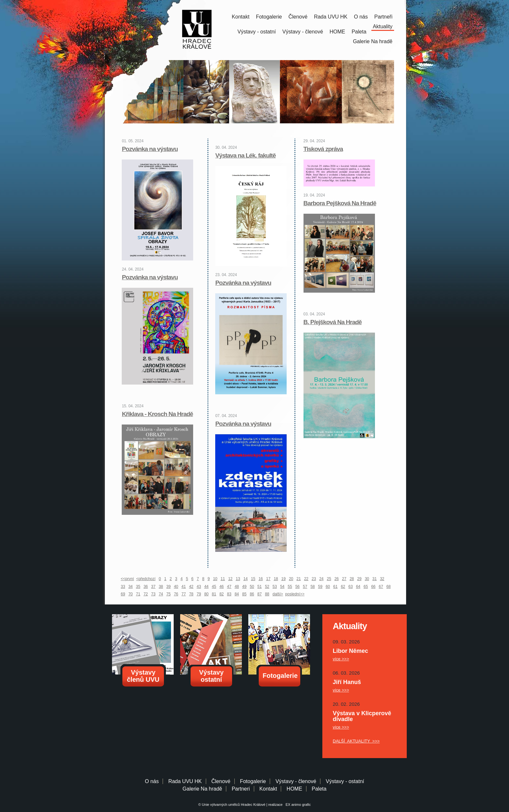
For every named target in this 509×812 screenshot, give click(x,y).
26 (336, 579)
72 (146, 594)
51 (260, 587)
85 (244, 594)
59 (320, 587)
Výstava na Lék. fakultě (245, 155)
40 (176, 587)
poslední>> (295, 594)
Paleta (359, 32)
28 (352, 579)
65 (366, 587)
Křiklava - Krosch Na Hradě (157, 414)
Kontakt (241, 17)
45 (214, 587)
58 (312, 587)
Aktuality (383, 26)
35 (138, 587)
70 (130, 594)
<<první (127, 579)
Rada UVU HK (331, 17)
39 (168, 587)
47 (229, 587)
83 (229, 594)
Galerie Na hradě (202, 789)
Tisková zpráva (323, 149)
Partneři (383, 17)
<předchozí (146, 579)
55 (290, 587)
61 (335, 587)
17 (268, 579)
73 (153, 594)
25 (329, 579)
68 (388, 587)
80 (206, 594)
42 (191, 587)
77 (184, 594)
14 (246, 579)
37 (153, 587)
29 (359, 579)
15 (253, 579)
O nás (361, 17)
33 (123, 587)
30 (367, 579)
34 (130, 587)
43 (199, 587)
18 (276, 579)
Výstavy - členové (303, 32)
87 (260, 594)
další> (278, 594)
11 (223, 579)
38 (161, 587)
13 (238, 579)
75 (168, 594)
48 (237, 587)
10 (215, 579)
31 (374, 579)
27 (344, 579)
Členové (298, 17)
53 (275, 587)
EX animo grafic (297, 805)
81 (214, 594)
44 (206, 587)
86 (252, 594)
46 (222, 587)
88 (267, 594)
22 (306, 579)
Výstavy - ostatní (257, 32)
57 (305, 587)
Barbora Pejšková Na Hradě (340, 203)
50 (252, 587)
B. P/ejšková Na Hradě (333, 322)
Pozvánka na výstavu (150, 149)
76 (176, 594)
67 (381, 587)
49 (244, 587)
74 (161, 594)
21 (298, 579)
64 (358, 587)
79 (199, 594)
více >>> (341, 659)
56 (298, 587)
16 (261, 579)
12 (230, 579)
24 (321, 579)
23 (314, 579)
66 (373, 587)
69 (123, 594)
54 (282, 587)
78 (191, 594)
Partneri (241, 789)
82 (222, 594)
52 (267, 587)
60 (328, 587)
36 (146, 587)
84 (237, 594)
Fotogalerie (269, 17)
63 (350, 587)
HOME (337, 32)
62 (343, 587)
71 (138, 594)
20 (291, 579)
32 (382, 579)
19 (284, 579)
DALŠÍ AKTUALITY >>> (356, 741)
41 (184, 587)
